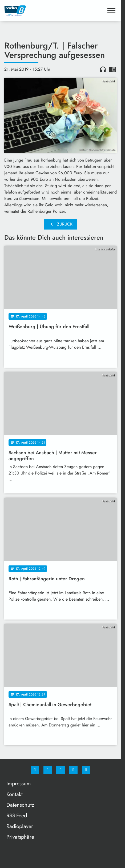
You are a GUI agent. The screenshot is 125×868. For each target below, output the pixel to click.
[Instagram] (48, 770)
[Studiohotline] (73, 770)
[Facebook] (35, 770)
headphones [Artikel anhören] (103, 69)
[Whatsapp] (61, 770)
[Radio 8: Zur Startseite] (32, 11)
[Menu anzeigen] (111, 11)
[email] (86, 770)
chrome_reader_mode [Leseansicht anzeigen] (112, 69)
